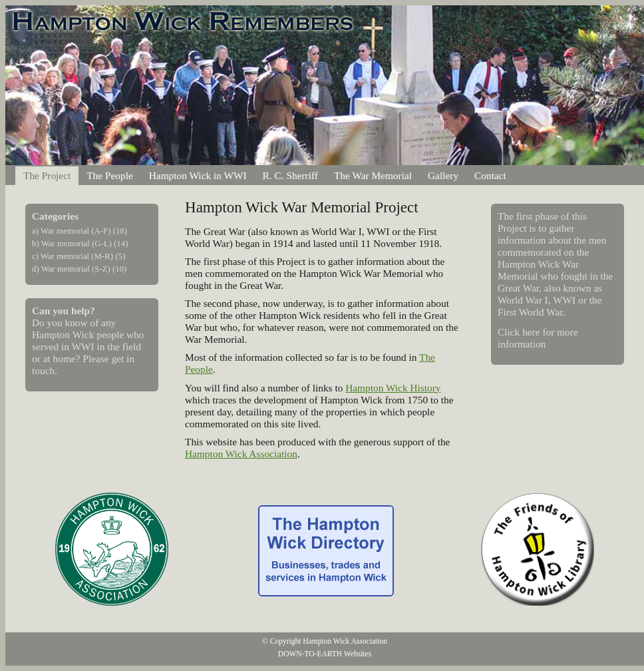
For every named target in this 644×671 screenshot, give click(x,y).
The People (110, 175)
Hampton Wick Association (241, 454)
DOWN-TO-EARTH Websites (325, 654)
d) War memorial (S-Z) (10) (79, 269)
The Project (47, 175)
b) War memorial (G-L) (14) (80, 244)
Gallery (443, 175)
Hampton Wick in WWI (198, 175)
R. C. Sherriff (290, 175)
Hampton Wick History (393, 388)
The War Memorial (373, 175)
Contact (490, 175)
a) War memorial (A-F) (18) (80, 231)
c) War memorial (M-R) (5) (79, 256)
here (531, 332)
